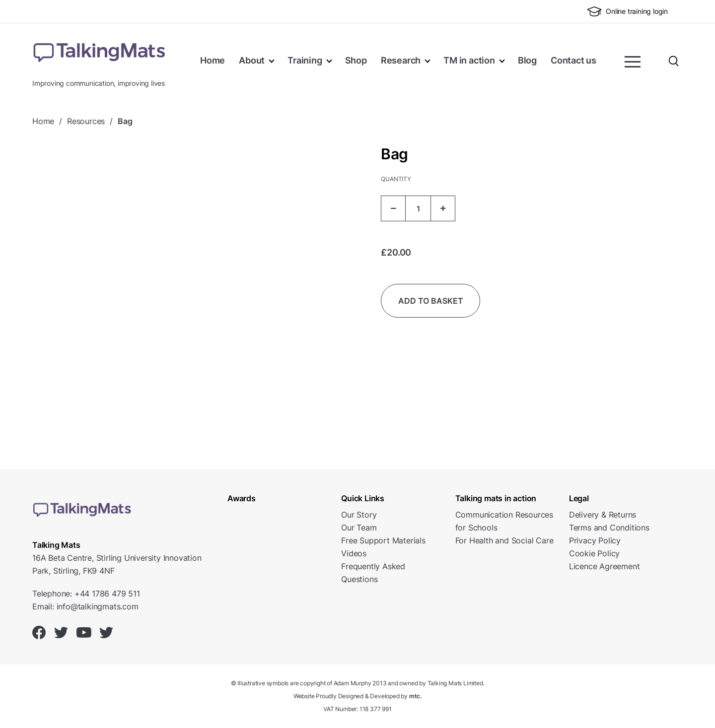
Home (213, 60)
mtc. (415, 696)
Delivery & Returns (603, 515)
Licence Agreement (605, 566)
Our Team (359, 528)
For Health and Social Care (504, 540)
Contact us (573, 60)
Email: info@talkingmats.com (85, 606)
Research (401, 60)
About (252, 60)
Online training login (627, 11)
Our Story (359, 515)
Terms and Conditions (609, 528)
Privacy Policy (595, 540)
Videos (354, 553)
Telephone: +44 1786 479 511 (86, 594)
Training (305, 60)
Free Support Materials (383, 540)
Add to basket (431, 301)
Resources (86, 121)
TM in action (469, 60)
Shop (356, 60)
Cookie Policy (594, 553)
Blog (527, 60)
